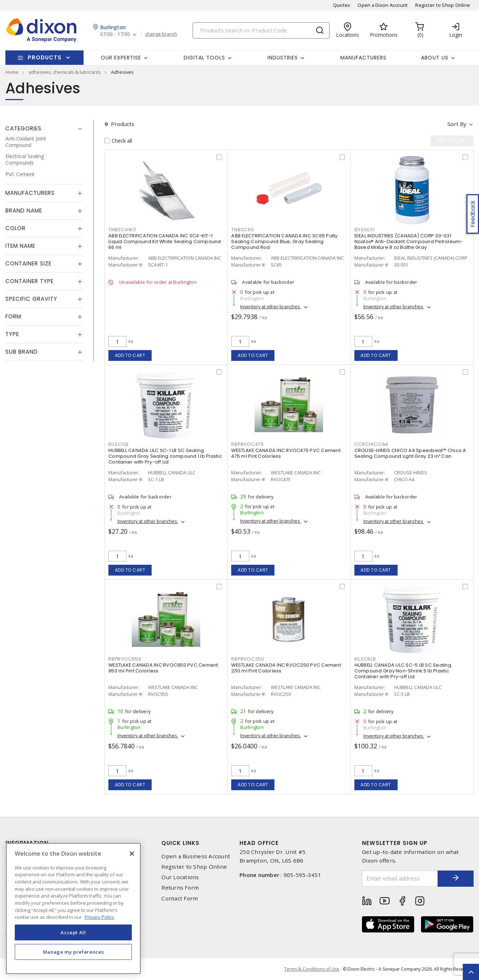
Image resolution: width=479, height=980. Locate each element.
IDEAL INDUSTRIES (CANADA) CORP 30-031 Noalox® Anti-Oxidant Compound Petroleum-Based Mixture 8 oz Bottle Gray (409, 241)
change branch (161, 34)
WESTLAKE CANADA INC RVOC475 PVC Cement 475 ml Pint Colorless (286, 453)
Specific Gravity (31, 299)
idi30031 (365, 230)
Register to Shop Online (443, 5)
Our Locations (180, 877)
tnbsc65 (243, 230)
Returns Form (180, 888)
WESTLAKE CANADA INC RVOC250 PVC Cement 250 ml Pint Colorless (286, 668)
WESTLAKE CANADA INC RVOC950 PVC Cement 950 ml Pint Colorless (163, 668)
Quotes (342, 5)
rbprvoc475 (248, 444)
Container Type (30, 281)
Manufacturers (363, 58)
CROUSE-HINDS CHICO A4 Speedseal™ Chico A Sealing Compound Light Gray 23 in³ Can (410, 453)
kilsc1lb (118, 444)
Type (12, 334)
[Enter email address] (400, 879)
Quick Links (180, 843)
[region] (73, 909)
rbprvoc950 (125, 659)
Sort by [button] (457, 124)
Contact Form (180, 898)
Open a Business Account (196, 856)
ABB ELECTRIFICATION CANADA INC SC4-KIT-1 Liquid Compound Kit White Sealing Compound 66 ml (165, 241)
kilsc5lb (365, 659)
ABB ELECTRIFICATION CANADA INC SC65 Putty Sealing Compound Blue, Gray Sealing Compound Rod (284, 241)
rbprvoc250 (248, 659)
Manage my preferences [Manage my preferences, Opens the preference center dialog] (73, 952)
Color (15, 228)
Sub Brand (22, 352)
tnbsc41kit (123, 230)
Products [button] (45, 57)
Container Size (28, 263)
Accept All (73, 932)
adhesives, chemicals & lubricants (65, 72)
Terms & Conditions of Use (312, 969)
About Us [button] (435, 58)
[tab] (44, 129)
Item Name (20, 246)
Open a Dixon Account (383, 5)
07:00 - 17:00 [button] (115, 34)
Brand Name (24, 211)
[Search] (261, 30)
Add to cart (130, 355)
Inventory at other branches (271, 306)
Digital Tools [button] (204, 58)
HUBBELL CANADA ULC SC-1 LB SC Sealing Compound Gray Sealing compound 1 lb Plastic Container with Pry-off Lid (165, 456)
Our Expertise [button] (121, 58)
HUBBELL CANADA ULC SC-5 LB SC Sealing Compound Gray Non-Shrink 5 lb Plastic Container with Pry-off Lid (403, 671)
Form (13, 316)
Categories (23, 128)
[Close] (132, 854)
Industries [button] (283, 58)
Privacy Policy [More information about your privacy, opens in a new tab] (99, 917)
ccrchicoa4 (371, 444)
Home (12, 72)
